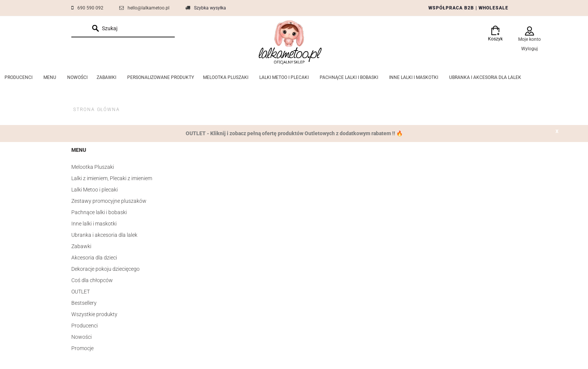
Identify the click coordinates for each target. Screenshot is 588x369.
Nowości (82, 337)
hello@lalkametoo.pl (149, 8)
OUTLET (81, 292)
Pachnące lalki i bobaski (99, 212)
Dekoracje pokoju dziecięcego (105, 269)
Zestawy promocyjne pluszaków (109, 201)
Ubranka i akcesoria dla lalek (104, 235)
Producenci (85, 326)
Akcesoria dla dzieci (94, 258)
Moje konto (530, 39)
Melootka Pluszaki (93, 167)
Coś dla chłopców (92, 280)
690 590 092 (90, 8)
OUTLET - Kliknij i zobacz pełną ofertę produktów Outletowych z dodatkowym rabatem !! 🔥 (294, 133)
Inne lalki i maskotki (94, 224)
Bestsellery (84, 303)
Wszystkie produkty (94, 314)
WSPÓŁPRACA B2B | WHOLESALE (468, 8)
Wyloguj (530, 49)
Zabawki (81, 246)
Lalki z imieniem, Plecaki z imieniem (112, 178)
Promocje (82, 348)
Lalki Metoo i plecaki (95, 190)
